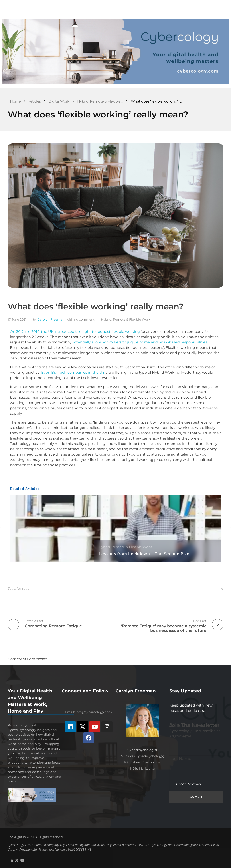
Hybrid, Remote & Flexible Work (126, 319)
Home (15, 101)
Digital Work (59, 101)
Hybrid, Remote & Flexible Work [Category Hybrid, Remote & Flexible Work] (125, 547)
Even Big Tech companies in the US (73, 372)
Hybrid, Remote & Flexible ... (100, 101)
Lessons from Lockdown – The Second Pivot (145, 554)
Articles (35, 101)
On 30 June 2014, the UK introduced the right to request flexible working (75, 332)
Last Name (180, 758)
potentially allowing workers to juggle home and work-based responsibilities (139, 342)
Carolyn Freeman (51, 319)
